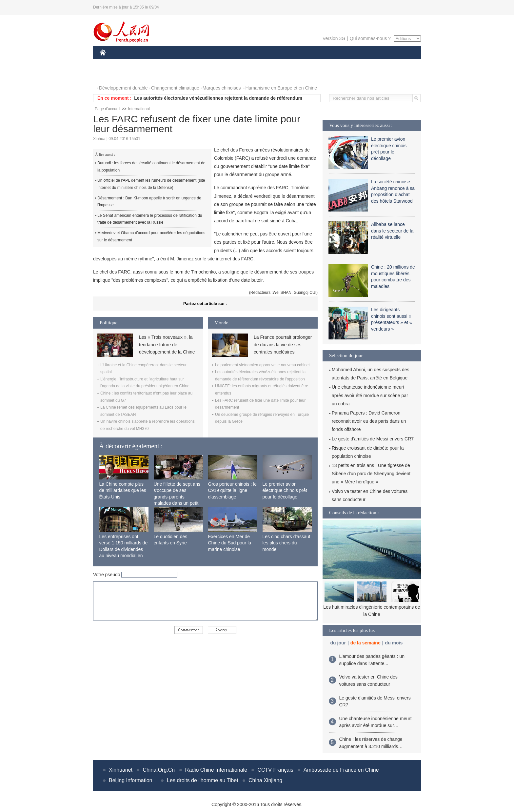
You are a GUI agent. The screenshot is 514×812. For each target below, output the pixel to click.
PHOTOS (113, 75)
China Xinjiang (265, 780)
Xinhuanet (121, 770)
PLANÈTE (326, 62)
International (139, 109)
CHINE (111, 62)
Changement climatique (175, 88)
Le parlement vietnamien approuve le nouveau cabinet (262, 365)
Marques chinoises (222, 88)
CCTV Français (275, 770)
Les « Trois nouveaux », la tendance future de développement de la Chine (167, 345)
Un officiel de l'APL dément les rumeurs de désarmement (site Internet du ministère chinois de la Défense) (151, 184)
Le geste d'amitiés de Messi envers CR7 (373, 439)
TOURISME (380, 62)
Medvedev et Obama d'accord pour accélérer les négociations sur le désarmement (151, 236)
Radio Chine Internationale (216, 770)
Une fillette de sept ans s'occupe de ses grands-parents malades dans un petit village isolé (177, 497)
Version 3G (334, 38)
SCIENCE (226, 62)
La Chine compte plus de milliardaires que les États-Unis (123, 490)
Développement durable (123, 88)
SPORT (352, 62)
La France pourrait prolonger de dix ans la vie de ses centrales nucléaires (283, 345)
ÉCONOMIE (139, 62)
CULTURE (255, 62)
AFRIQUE (197, 62)
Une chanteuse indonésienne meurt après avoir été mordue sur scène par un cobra (370, 395)
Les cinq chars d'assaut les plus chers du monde (287, 543)
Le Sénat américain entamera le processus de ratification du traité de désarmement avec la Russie (150, 219)
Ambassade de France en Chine (341, 770)
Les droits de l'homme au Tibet (202, 780)
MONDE (169, 62)
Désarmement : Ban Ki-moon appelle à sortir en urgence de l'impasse (149, 202)
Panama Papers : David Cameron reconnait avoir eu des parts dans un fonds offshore (369, 421)
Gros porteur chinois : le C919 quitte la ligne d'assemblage (233, 490)
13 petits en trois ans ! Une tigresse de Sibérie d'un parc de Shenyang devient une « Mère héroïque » (371, 474)
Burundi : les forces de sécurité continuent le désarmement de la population (151, 167)
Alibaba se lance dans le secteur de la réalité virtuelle (392, 231)
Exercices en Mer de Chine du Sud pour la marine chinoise (230, 543)
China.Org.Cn (159, 770)
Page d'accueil (108, 109)
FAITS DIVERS (291, 62)
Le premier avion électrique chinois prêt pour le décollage (285, 490)
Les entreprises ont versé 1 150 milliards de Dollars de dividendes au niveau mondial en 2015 (124, 549)
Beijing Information (131, 780)
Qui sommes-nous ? (370, 38)
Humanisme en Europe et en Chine (281, 88)
